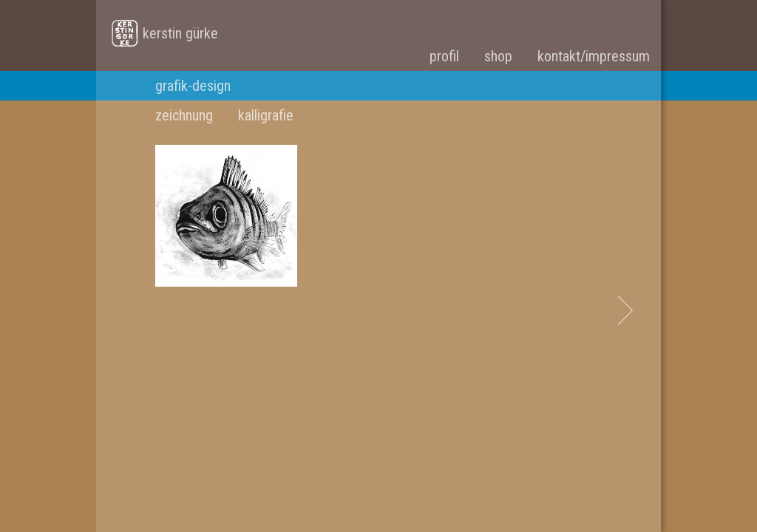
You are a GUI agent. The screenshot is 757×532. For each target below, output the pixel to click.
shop (498, 56)
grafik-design (193, 86)
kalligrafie (266, 115)
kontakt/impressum (594, 56)
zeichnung (184, 115)
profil (444, 56)
